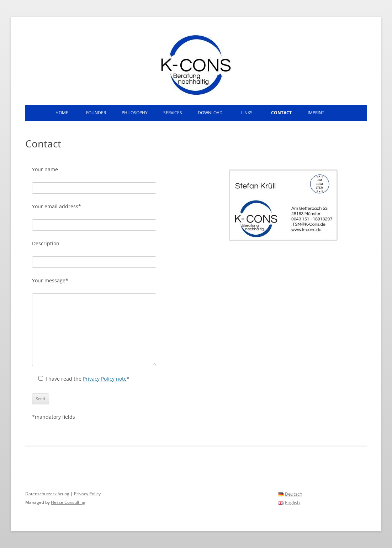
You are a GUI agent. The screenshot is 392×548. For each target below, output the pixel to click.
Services (173, 113)
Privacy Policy (87, 494)
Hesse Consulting (68, 502)
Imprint (316, 113)
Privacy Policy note (105, 379)
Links (247, 113)
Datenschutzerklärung (47, 494)
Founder (96, 113)
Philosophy (135, 113)
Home (62, 113)
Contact (281, 113)
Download (210, 113)
